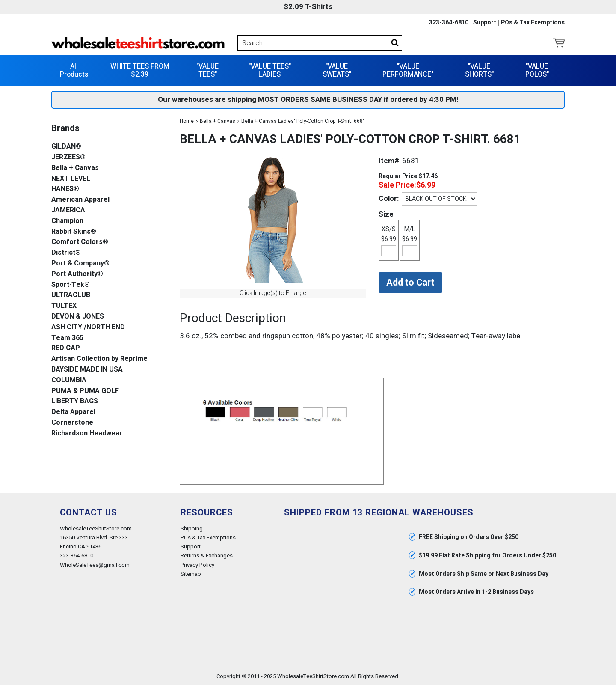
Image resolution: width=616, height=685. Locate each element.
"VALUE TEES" (207, 70)
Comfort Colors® (80, 242)
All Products (74, 70)
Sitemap (191, 574)
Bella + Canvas (218, 121)
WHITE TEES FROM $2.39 (140, 70)
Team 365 (67, 338)
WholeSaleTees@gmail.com (95, 565)
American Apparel (80, 200)
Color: (389, 198)
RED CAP (66, 348)
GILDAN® (66, 147)
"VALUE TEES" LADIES (270, 70)
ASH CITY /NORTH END (88, 327)
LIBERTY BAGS (75, 401)
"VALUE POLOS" (537, 70)
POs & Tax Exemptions (533, 23)
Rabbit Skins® (74, 232)
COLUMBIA (69, 380)
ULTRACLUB (71, 295)
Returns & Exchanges (207, 555)
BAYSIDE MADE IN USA (87, 370)
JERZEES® (68, 157)
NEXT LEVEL (71, 179)
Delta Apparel (73, 412)
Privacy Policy (197, 565)
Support (485, 23)
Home (187, 121)
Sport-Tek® (71, 285)
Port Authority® (77, 274)
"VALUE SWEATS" (337, 70)
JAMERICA (68, 210)
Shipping (192, 529)
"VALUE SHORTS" (479, 70)
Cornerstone (72, 423)
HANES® (65, 189)
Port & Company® (80, 264)
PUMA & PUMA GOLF (85, 391)
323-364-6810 (449, 23)
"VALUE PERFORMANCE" (408, 70)
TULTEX (64, 306)
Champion (67, 221)
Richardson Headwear (87, 433)
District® (66, 253)
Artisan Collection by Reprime (99, 359)
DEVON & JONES (78, 317)
